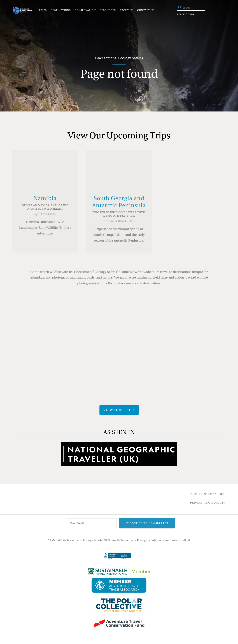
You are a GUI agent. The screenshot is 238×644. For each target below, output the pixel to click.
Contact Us (146, 10)
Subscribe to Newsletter (147, 523)
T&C (207, 503)
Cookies (218, 503)
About (220, 494)
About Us (126, 10)
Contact (207, 494)
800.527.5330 (186, 14)
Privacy (196, 503)
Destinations (61, 10)
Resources (108, 10)
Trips (43, 10)
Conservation (85, 10)
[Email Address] (91, 523)
